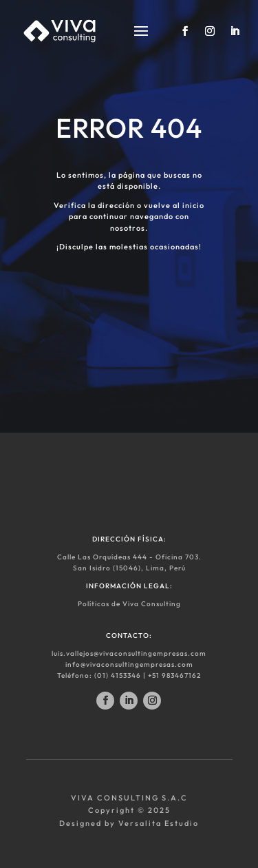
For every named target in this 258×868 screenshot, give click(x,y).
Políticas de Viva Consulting (129, 604)
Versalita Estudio (159, 823)
